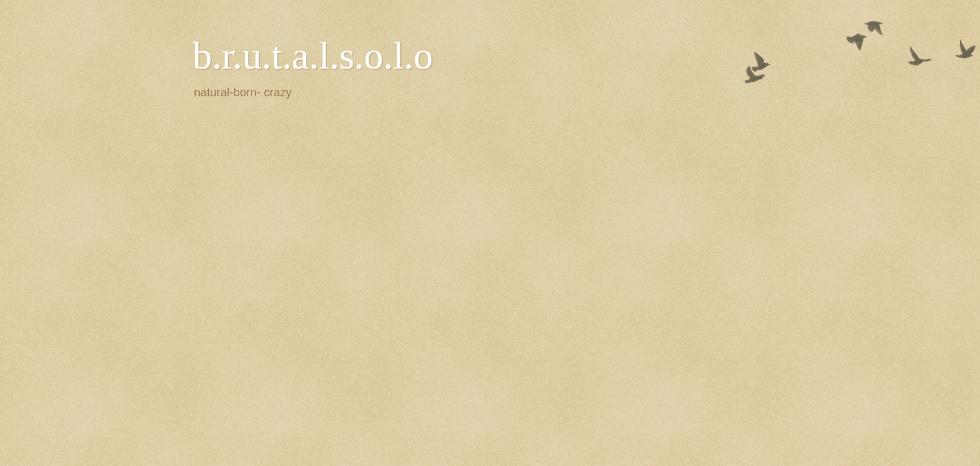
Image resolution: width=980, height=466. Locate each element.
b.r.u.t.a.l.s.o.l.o (313, 56)
